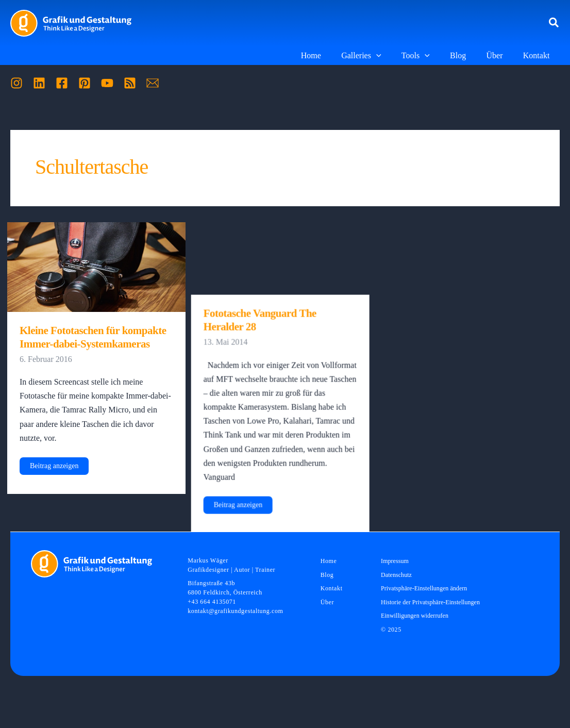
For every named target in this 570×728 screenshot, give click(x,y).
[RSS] (130, 83)
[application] (393, 56)
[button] (554, 23)
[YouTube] (107, 83)
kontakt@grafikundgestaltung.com (235, 611)
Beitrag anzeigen (54, 468)
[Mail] (153, 83)
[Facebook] (62, 83)
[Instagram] (16, 83)
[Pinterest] (85, 83)
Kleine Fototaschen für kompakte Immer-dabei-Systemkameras (93, 337)
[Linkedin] (39, 83)
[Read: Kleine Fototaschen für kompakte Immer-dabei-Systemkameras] (96, 266)
